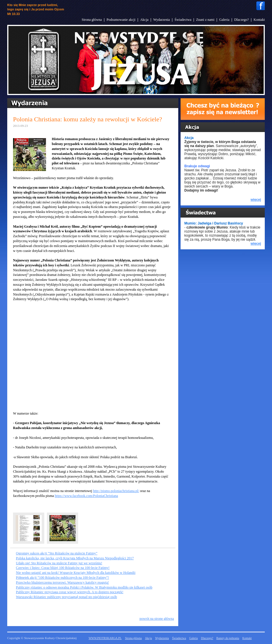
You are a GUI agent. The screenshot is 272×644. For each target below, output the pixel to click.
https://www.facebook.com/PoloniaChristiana (86, 496)
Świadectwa (183, 20)
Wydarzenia (162, 20)
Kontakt (259, 20)
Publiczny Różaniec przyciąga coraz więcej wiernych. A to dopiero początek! (70, 592)
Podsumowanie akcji (121, 20)
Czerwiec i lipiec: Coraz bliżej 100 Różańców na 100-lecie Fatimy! (63, 568)
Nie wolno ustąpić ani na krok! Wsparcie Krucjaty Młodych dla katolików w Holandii (76, 573)
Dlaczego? (241, 20)
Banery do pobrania (228, 638)
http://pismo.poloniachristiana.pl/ (116, 491)
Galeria (224, 20)
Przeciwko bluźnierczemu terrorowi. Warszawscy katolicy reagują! (62, 582)
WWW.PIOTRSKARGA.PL (105, 638)
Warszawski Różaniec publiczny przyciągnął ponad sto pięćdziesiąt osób (66, 597)
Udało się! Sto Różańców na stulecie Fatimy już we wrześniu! (59, 563)
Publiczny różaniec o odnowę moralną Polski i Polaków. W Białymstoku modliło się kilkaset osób (84, 587)
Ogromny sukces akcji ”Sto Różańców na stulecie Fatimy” (57, 553)
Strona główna (92, 20)
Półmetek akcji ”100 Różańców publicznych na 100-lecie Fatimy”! (63, 578)
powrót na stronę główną (157, 619)
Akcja (144, 20)
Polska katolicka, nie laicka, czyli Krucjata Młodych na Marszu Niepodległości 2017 (75, 558)
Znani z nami (205, 20)
